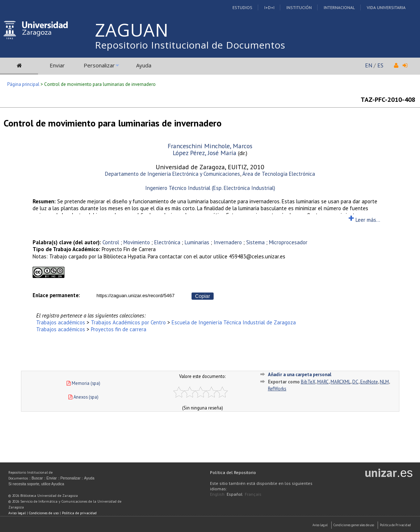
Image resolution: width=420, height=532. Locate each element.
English (217, 494)
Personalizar (99, 65)
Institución (299, 7)
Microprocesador (288, 242)
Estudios (242, 7)
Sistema (255, 242)
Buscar (37, 478)
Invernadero (228, 242)
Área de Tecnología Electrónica (279, 174)
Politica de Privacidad (395, 525)
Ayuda (144, 65)
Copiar (203, 296)
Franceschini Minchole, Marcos (210, 146)
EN (369, 65)
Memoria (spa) (83, 383)
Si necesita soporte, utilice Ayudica (36, 484)
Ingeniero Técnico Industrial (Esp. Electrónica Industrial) (210, 188)
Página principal (23, 84)
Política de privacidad (79, 513)
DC (355, 382)
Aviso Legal (320, 525)
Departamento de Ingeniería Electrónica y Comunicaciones (173, 174)
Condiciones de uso (44, 513)
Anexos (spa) (83, 397)
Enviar (57, 65)
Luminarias (197, 242)
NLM (384, 382)
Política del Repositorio (233, 472)
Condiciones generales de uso (354, 525)
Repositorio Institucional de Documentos (190, 45)
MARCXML (341, 382)
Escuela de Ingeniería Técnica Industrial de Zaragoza (234, 322)
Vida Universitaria (386, 7)
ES (380, 65)
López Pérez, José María (205, 153)
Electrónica (167, 242)
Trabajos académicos (61, 322)
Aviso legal (17, 513)
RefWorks (277, 389)
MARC (323, 382)
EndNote (369, 382)
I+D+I (269, 7)
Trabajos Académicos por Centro (128, 322)
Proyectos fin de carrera (119, 329)
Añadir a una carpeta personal (300, 375)
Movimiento (137, 242)
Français (253, 494)
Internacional (339, 7)
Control (111, 242)
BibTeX (308, 382)
